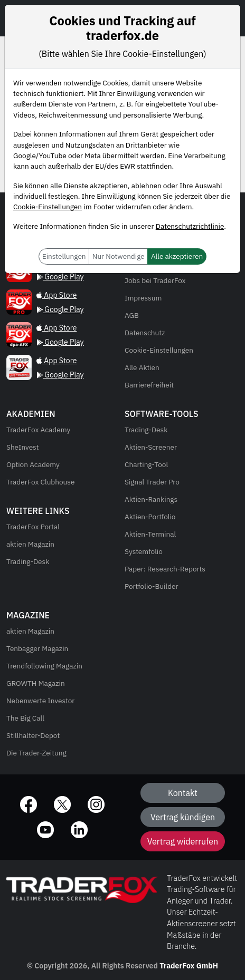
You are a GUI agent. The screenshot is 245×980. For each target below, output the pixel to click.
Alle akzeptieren (177, 256)
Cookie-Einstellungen (48, 207)
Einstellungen (64, 256)
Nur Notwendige (119, 256)
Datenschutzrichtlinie (190, 226)
